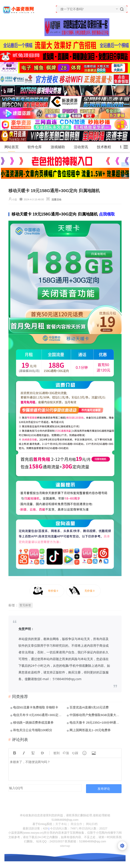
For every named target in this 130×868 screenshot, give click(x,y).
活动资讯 (83, 147)
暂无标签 (25, 605)
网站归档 (92, 824)
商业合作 (76, 824)
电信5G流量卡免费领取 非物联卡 (36, 707)
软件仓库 (37, 147)
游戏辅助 (60, 147)
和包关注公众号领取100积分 (33, 730)
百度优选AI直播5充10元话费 (89, 707)
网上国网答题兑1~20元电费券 (90, 730)
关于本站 (61, 824)
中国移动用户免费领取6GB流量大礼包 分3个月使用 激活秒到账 (95, 715)
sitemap (65, 846)
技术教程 (106, 147)
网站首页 (12, 147)
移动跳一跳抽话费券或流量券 (33, 723)
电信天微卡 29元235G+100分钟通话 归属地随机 (95, 723)
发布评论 (104, 789)
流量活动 (56, 199)
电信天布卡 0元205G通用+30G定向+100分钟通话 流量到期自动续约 (39, 715)
